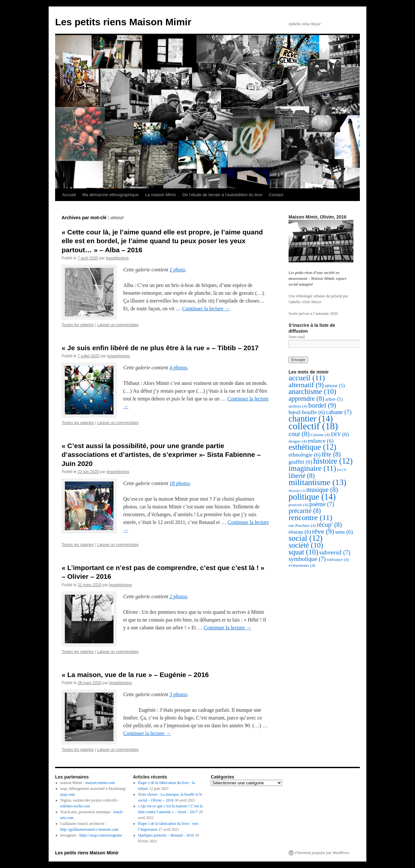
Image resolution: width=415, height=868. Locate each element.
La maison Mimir (160, 195)
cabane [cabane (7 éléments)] (339, 412)
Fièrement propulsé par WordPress (322, 853)
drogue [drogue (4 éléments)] (298, 441)
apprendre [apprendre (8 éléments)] (306, 398)
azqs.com (68, 794)
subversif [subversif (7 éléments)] (335, 552)
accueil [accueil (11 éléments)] (307, 378)
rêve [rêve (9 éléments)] (323, 531)
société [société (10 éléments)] (306, 545)
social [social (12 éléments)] (306, 538)
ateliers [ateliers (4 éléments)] (298, 406)
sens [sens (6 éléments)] (344, 532)
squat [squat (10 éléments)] (303, 552)
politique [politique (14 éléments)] (312, 497)
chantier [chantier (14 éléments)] (311, 419)
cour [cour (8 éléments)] (299, 434)
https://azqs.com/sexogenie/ (101, 835)
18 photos (180, 483)
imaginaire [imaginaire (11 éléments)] (312, 468)
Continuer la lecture (206, 309)
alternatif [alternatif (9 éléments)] (306, 385)
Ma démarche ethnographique (110, 195)
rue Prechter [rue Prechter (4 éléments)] (302, 525)
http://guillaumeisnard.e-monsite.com (89, 829)
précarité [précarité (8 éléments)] (305, 511)
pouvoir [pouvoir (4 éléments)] (298, 505)
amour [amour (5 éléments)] (335, 385)
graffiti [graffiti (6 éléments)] (300, 462)
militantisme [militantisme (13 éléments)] (317, 482)
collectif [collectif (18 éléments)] (313, 426)
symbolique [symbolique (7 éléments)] (307, 559)
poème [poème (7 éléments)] (322, 504)
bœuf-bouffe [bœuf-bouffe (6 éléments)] (307, 412)
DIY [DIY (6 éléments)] (340, 434)
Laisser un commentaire (118, 325)
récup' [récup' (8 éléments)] (329, 525)
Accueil (69, 195)
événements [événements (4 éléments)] (302, 565)
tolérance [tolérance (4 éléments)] (338, 559)
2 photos (178, 596)
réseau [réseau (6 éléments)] (300, 532)
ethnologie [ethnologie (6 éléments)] (305, 455)
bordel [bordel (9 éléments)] (322, 405)
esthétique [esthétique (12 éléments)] (312, 447)
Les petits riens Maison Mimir (123, 22)
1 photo (177, 270)
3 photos (178, 694)
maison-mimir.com (100, 783)
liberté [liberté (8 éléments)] (302, 476)
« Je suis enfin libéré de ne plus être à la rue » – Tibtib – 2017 (160, 348)
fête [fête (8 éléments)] (331, 454)
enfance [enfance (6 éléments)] (320, 441)
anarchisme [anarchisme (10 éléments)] (312, 392)
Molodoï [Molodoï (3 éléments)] (297, 491)
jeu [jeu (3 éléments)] (342, 470)
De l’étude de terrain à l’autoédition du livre (222, 195)
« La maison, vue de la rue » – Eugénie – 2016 (135, 675)
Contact (276, 195)
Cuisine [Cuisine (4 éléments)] (320, 435)
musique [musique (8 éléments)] (322, 490)
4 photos (178, 368)
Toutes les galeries (78, 325)
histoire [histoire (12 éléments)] (333, 461)
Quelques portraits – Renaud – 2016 (166, 835)
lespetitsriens (117, 258)
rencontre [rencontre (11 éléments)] (310, 517)
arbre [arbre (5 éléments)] (334, 399)
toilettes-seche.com (75, 806)
